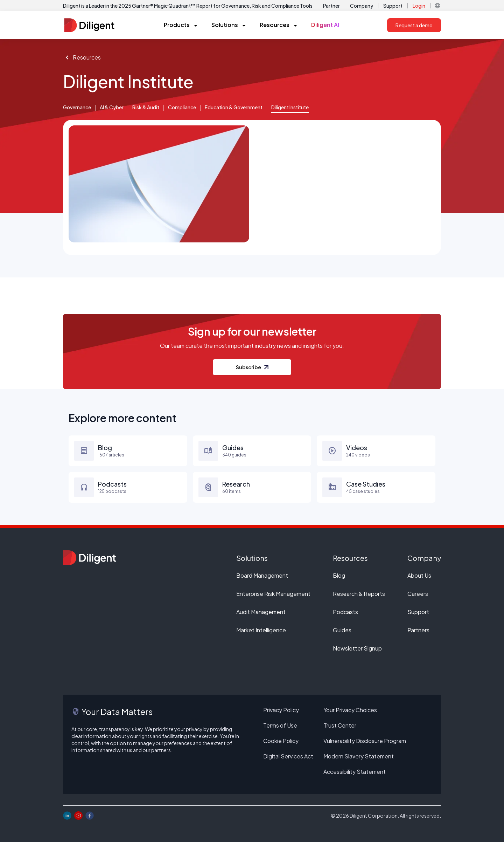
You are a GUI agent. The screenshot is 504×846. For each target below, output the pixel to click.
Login (419, 6)
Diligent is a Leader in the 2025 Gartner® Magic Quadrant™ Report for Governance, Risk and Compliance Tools (188, 6)
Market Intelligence (261, 634)
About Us (419, 579)
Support (393, 6)
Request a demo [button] (414, 25)
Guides (342, 634)
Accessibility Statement (355, 775)
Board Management (262, 579)
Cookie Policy (281, 745)
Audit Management (261, 616)
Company (362, 6)
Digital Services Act (288, 760)
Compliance (182, 108)
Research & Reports (359, 597)
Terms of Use (280, 729)
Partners (418, 634)
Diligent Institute (291, 108)
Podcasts (345, 616)
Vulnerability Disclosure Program (365, 745)
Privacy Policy (281, 714)
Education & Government (234, 108)
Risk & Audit (146, 108)
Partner (331, 6)
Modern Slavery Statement (359, 760)
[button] (437, 6)
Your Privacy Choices (350, 714)
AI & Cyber (112, 108)
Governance (77, 108)
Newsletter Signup (357, 652)
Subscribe (252, 371)
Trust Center (340, 729)
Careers (418, 597)
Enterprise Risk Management (273, 597)
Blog (339, 579)
